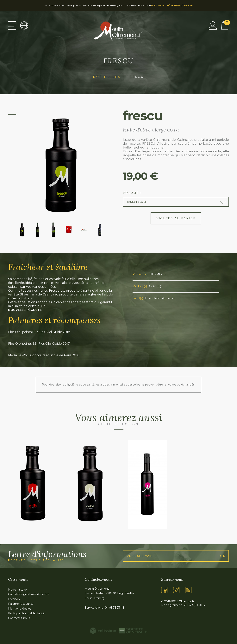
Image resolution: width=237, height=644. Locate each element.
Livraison (14, 599)
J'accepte (187, 5)
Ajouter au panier (176, 218)
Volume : (132, 193)
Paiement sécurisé (21, 604)
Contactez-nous (19, 618)
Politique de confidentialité (166, 5)
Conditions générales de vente (29, 594)
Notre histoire (17, 590)
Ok (223, 556)
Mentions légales (20, 609)
